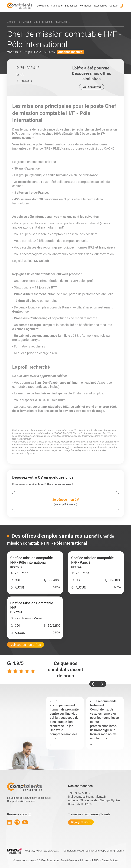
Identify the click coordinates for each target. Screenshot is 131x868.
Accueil (12, 22)
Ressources (100, 6)
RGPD (95, 860)
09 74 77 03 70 (83, 793)
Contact (114, 6)
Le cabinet (43, 6)
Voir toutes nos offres (26, 645)
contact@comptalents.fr (91, 797)
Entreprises (71, 6)
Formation (86, 6)
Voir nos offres (92, 87)
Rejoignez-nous (81, 822)
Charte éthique (110, 860)
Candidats (57, 6)
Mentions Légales (79, 860)
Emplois (26, 22)
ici (67, 447)
